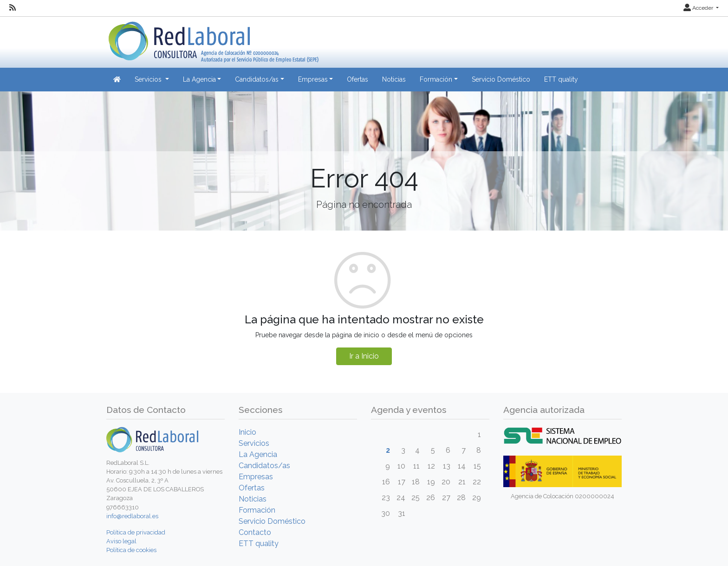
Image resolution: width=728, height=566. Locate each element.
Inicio (247, 432)
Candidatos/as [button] (257, 79)
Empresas (256, 477)
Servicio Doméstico (501, 79)
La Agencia (258, 454)
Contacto (255, 532)
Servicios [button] (149, 79)
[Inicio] (212, 39)
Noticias (394, 79)
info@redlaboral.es (132, 516)
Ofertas (357, 79)
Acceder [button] (699, 8)
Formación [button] (436, 79)
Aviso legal (121, 541)
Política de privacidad (136, 532)
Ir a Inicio (364, 356)
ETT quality (561, 79)
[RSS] (13, 8)
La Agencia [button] (199, 79)
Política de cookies (131, 550)
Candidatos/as (264, 466)
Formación (257, 510)
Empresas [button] (313, 79)
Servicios (254, 443)
